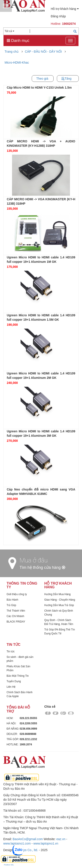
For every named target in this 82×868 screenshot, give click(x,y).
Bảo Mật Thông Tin (18, 676)
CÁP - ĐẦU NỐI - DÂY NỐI (43, 52)
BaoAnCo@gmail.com (28, 839)
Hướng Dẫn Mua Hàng (58, 594)
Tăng (68, 79)
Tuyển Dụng (14, 681)
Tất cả (9, 31)
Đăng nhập (58, 16)
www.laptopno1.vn (46, 843)
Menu (6, 6)
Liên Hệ (11, 687)
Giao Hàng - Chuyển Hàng (60, 600)
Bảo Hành (12, 600)
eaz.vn (61, 839)
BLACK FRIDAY (16, 622)
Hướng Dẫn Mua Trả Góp (59, 605)
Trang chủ (12, 52)
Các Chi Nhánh (15, 616)
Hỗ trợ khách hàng (65, 9)
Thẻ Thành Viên (16, 611)
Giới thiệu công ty (17, 594)
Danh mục (18, 41)
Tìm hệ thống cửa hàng (42, 567)
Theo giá (42, 79)
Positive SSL (9, 865)
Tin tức (11, 651)
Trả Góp (11, 605)
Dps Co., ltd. (30, 850)
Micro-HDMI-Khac (17, 63)
